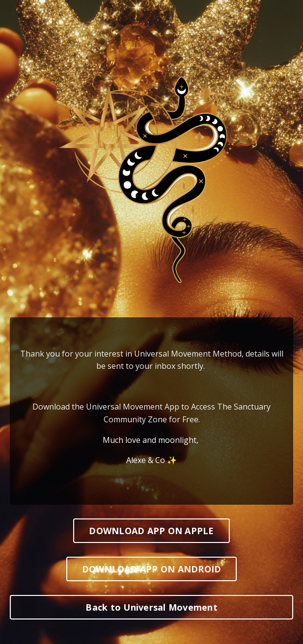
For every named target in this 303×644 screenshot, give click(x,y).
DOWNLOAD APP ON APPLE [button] (151, 531)
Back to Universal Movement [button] (151, 607)
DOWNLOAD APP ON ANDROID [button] (152, 569)
